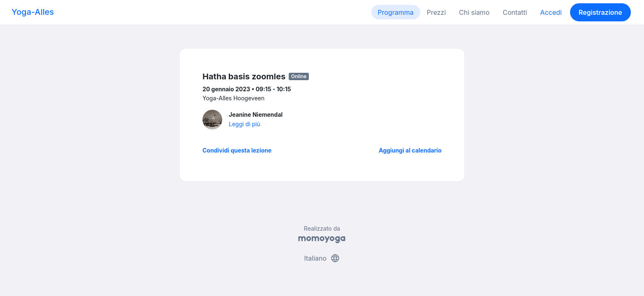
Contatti (515, 12)
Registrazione (600, 12)
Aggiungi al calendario (410, 150)
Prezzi (436, 12)
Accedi (551, 12)
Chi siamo (474, 12)
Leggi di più (245, 124)
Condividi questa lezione (237, 150)
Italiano (322, 258)
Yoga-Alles (33, 12)
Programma (396, 12)
